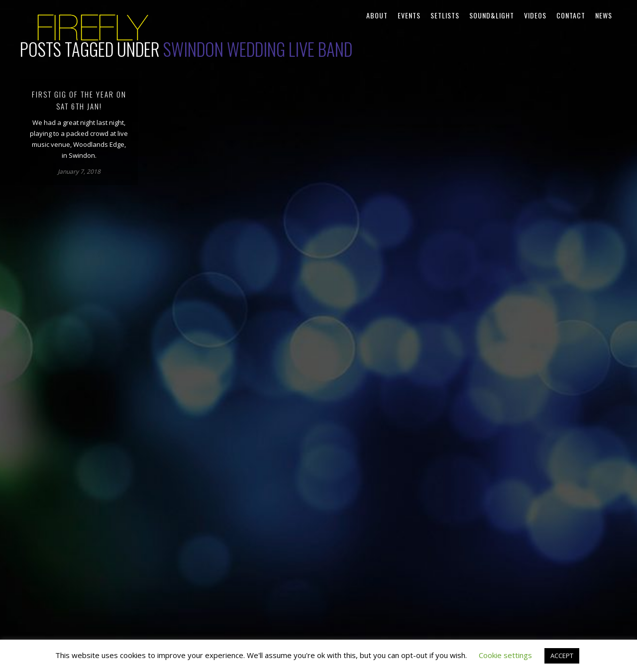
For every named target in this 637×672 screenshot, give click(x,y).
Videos (535, 15)
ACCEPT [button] (562, 656)
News (604, 15)
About (377, 15)
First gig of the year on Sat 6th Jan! (79, 100)
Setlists (445, 15)
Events (409, 15)
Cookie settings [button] (505, 655)
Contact (571, 15)
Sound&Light (492, 15)
